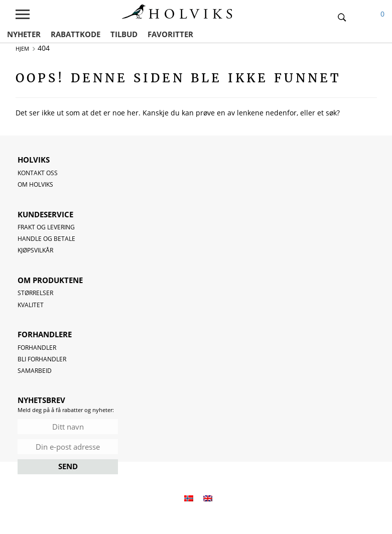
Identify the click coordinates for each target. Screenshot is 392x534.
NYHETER (24, 34)
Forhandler (37, 348)
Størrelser (35, 293)
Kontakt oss (38, 173)
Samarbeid (35, 371)
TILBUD (124, 34)
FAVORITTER (170, 34)
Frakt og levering (46, 227)
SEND (68, 466)
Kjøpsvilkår (35, 250)
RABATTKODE (76, 34)
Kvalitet (31, 305)
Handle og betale (46, 239)
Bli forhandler (42, 359)
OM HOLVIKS (35, 184)
